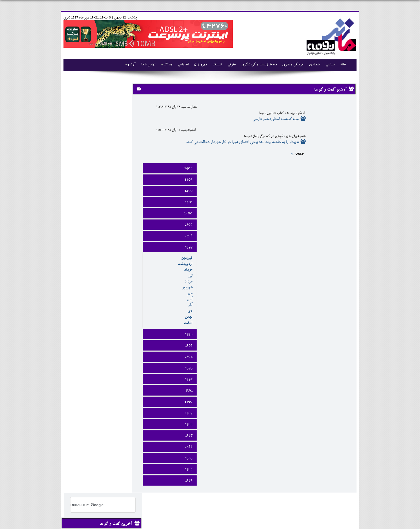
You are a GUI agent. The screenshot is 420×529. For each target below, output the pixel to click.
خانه (340, 65)
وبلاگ (165, 65)
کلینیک (215, 65)
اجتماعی (181, 65)
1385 (342, 394)
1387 (342, 372)
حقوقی (229, 65)
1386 (342, 383)
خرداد (342, 206)
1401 (342, 138)
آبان (343, 235)
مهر (343, 229)
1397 (342, 183)
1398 (342, 172)
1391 (342, 327)
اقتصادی (311, 65)
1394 (342, 293)
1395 (342, 282)
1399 (342, 161)
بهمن (342, 253)
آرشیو (129, 65)
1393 (342, 304)
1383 (342, 417)
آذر (344, 241)
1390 (342, 338)
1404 (342, 105)
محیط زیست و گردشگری (256, 65)
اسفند (341, 259)
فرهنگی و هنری (290, 65)
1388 (342, 360)
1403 (342, 116)
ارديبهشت (338, 200)
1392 (342, 315)
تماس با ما (146, 65)
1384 (342, 405)
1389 (342, 349)
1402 (342, 127)
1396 (342, 270)
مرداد (342, 218)
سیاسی (327, 65)
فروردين (340, 194)
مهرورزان (198, 65)
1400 (342, 150)
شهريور (341, 223)
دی (343, 247)
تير (344, 212)
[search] (93, 95)
